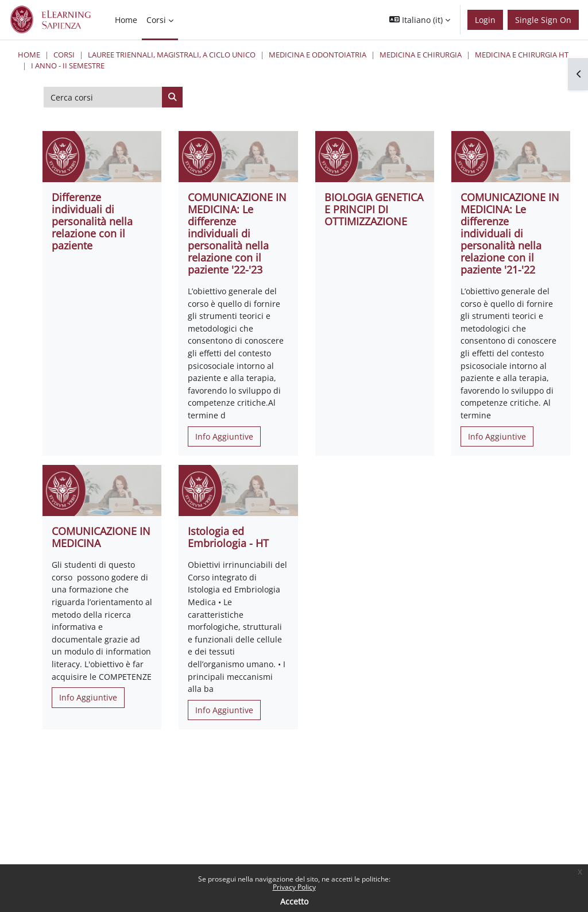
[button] (420, 20)
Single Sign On (543, 20)
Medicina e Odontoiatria (318, 55)
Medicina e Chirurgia (421, 55)
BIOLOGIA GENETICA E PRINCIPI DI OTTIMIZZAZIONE (374, 209)
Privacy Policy (294, 887)
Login (485, 20)
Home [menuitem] (126, 20)
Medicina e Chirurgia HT (522, 55)
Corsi (64, 55)
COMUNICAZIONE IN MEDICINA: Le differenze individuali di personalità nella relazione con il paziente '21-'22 (510, 233)
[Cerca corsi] (103, 97)
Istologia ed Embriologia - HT (228, 537)
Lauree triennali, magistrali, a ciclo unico (172, 55)
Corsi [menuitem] (156, 20)
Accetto (294, 901)
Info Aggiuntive (224, 436)
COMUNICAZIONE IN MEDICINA (101, 537)
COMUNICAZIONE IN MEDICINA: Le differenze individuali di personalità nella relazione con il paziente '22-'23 (237, 233)
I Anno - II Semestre (68, 66)
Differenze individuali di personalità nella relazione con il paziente (92, 221)
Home (29, 55)
